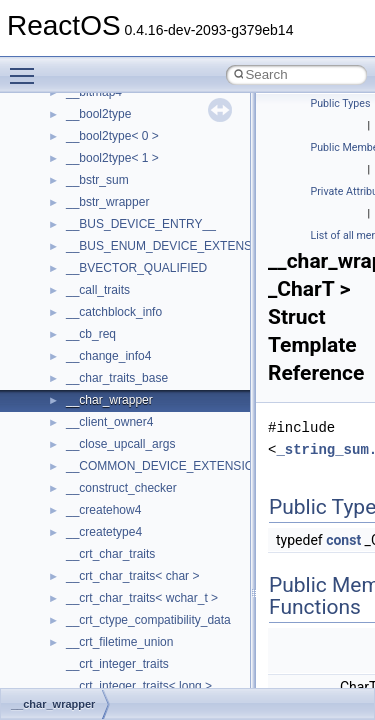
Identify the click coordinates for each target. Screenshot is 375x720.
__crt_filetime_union (119, 642)
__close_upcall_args (120, 444)
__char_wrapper (109, 400)
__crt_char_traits (110, 554)
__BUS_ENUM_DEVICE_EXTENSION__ (176, 246)
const (343, 540)
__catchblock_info (114, 312)
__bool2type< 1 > (112, 158)
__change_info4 (108, 356)
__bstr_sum (97, 180)
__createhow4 (103, 510)
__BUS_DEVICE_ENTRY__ (141, 224)
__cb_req (91, 334)
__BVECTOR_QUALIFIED (136, 268)
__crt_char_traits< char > (132, 576)
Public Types (341, 103)
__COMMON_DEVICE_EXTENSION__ (171, 466)
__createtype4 (104, 532)
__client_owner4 (109, 422)
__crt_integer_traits (117, 664)
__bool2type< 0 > (112, 136)
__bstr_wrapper (107, 202)
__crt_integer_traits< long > (139, 686)
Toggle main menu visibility (27, 67)
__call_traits (98, 290)
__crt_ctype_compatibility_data (148, 620)
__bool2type (98, 114)
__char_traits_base (117, 378)
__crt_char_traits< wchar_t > (142, 598)
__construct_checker (121, 488)
